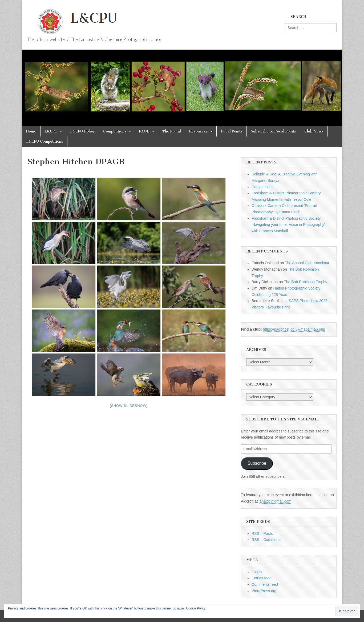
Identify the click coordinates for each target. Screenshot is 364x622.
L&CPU (51, 131)
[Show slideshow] (129, 406)
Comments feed (265, 584)
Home (31, 131)
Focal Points (232, 131)
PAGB (144, 131)
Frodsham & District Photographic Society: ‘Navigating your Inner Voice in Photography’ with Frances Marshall (288, 225)
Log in (257, 572)
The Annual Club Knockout (307, 263)
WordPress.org (264, 591)
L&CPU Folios (82, 131)
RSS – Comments (266, 540)
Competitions (115, 131)
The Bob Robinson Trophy (306, 282)
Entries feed (262, 578)
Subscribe (257, 463)
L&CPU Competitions (45, 141)
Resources (199, 131)
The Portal (172, 131)
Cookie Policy (196, 608)
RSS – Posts (262, 533)
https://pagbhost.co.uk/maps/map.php (294, 329)
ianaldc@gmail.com (275, 501)
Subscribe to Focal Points (273, 131)
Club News (314, 131)
